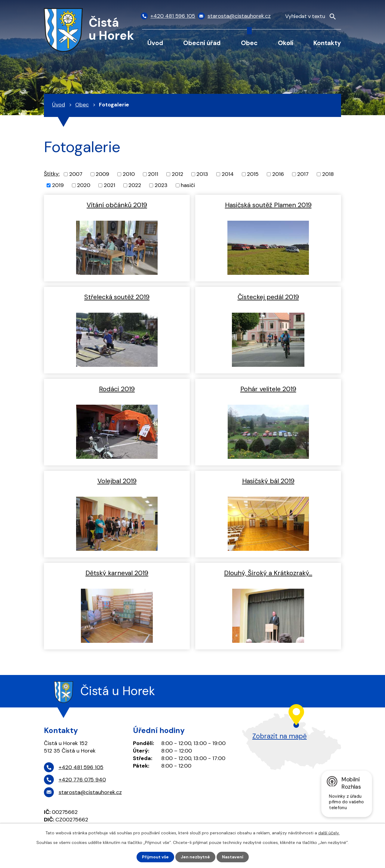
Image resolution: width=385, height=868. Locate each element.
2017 (303, 174)
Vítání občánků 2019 (117, 205)
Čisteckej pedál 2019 (268, 297)
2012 (177, 174)
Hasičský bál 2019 (268, 481)
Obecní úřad (202, 43)
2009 (102, 174)
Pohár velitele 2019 (268, 389)
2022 (135, 185)
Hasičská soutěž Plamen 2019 (268, 205)
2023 (161, 185)
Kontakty (327, 43)
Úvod (155, 43)
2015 (253, 174)
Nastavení (233, 857)
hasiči (188, 185)
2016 (278, 174)
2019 (58, 185)
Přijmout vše (155, 857)
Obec (249, 43)
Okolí (286, 43)
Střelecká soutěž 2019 (117, 297)
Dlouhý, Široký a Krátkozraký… (268, 573)
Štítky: (52, 174)
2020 (84, 185)
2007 (76, 174)
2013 (202, 174)
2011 (153, 174)
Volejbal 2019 (117, 481)
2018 (328, 174)
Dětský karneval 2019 (117, 573)
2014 (228, 174)
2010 (129, 174)
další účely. (329, 833)
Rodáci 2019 (117, 389)
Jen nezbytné (195, 857)
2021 (109, 185)
